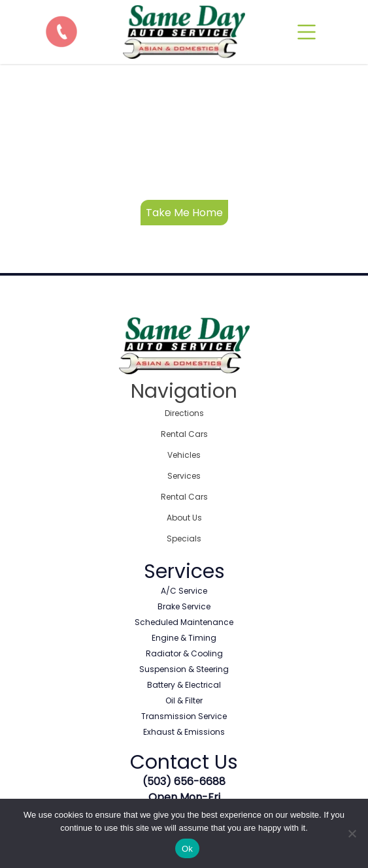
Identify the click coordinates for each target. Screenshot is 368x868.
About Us (184, 518)
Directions (184, 413)
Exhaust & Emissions (184, 732)
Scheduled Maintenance (184, 622)
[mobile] (307, 32)
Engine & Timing (184, 638)
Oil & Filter (184, 700)
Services (184, 476)
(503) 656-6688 (184, 781)
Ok (187, 849)
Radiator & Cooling (184, 653)
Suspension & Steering (184, 669)
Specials (184, 538)
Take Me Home (184, 213)
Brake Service (184, 606)
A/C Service (184, 591)
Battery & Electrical (184, 685)
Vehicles (184, 455)
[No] (352, 833)
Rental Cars (184, 434)
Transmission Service (184, 716)
